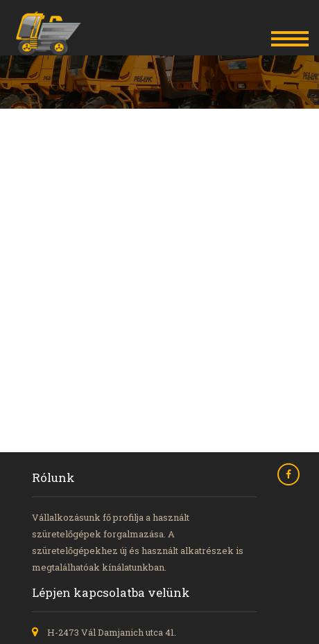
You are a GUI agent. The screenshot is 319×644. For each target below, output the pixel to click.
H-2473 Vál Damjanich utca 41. (112, 632)
